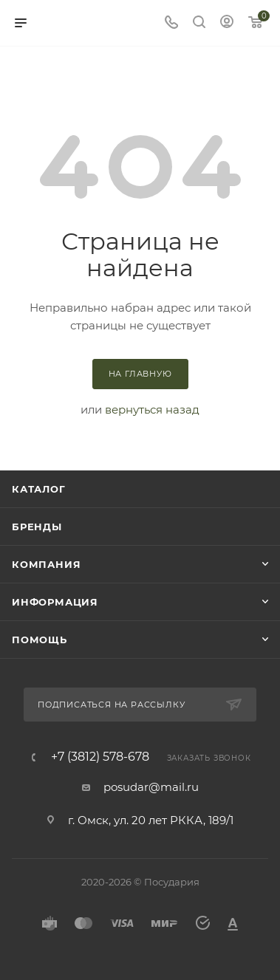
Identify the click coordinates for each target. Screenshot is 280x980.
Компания (46, 564)
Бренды (37, 527)
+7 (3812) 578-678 (100, 757)
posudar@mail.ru (151, 787)
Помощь (40, 640)
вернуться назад (152, 410)
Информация (55, 602)
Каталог (39, 489)
